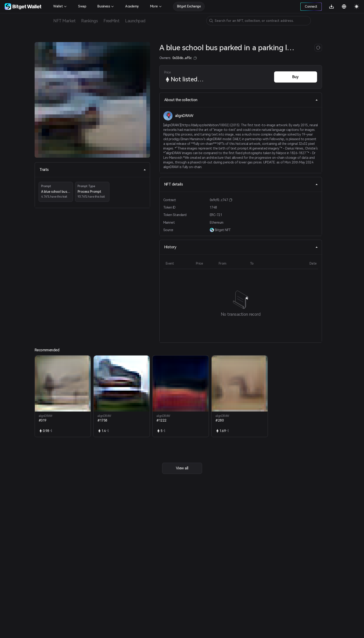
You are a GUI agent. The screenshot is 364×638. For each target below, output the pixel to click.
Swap (82, 6)
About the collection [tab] (241, 100)
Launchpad (135, 21)
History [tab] (241, 247)
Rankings (89, 21)
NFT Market (64, 21)
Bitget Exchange (189, 6)
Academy (132, 6)
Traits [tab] (93, 170)
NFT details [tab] (241, 184)
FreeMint (111, 21)
